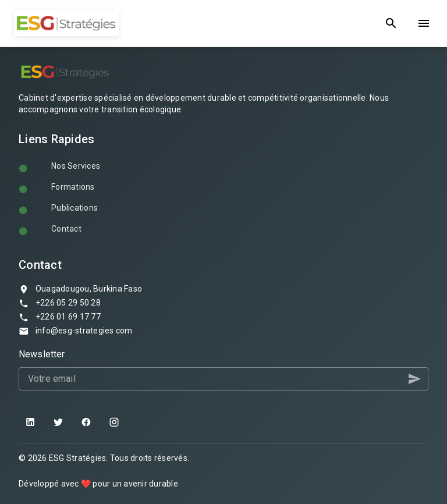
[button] (414, 379)
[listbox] (223, 200)
